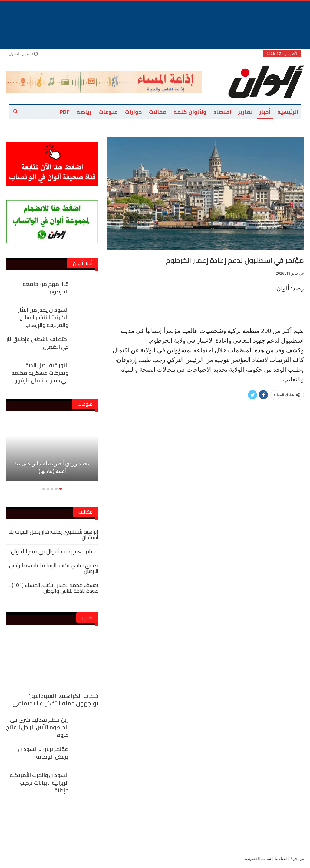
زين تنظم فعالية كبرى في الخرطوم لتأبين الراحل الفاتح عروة (37, 727)
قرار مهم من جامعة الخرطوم (46, 288)
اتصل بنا (281, 858)
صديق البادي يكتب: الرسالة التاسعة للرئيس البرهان (54, 568)
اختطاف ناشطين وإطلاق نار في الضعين (37, 343)
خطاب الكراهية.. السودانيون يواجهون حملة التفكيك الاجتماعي (55, 699)
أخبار (265, 112)
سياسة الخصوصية (258, 858)
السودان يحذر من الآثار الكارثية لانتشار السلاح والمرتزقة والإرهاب (43, 317)
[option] (52, 454)
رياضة (84, 112)
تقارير (245, 112)
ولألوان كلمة (190, 112)
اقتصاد (222, 112)
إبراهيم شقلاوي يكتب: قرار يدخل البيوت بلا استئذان (54, 535)
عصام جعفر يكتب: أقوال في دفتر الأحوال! (54, 551)
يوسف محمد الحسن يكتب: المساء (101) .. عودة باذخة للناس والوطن (54, 588)
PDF (65, 112)
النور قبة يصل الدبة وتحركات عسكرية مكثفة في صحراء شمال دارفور (40, 373)
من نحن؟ (297, 858)
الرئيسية (288, 112)
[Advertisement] (155, 15)
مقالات (158, 112)
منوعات (108, 112)
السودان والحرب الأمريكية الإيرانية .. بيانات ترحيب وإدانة (39, 783)
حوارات (133, 112)
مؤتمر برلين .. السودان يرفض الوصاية (43, 753)
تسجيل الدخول (23, 54)
